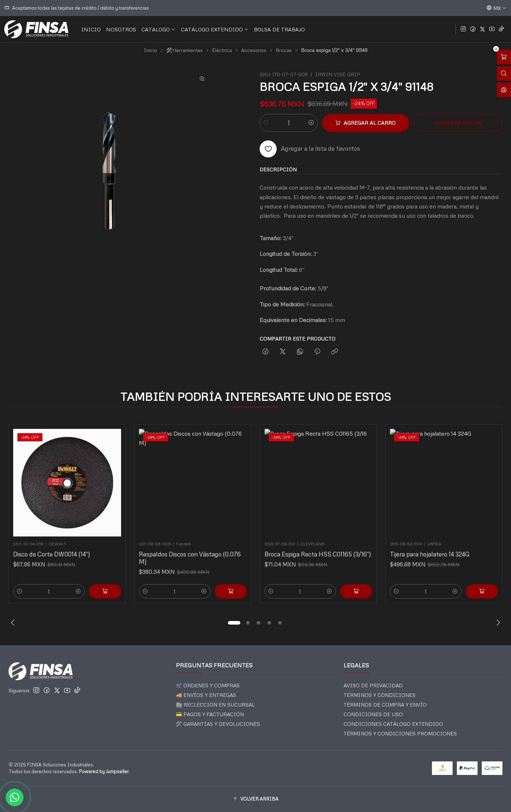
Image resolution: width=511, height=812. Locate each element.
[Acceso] (504, 90)
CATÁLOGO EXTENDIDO (215, 29)
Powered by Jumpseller (104, 771)
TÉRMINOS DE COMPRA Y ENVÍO (385, 705)
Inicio (150, 50)
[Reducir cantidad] (266, 123)
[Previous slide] (14, 623)
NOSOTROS (121, 29)
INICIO (91, 29)
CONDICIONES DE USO (373, 714)
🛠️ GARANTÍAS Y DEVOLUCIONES (218, 724)
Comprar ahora (458, 123)
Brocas (284, 50)
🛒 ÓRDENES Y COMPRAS (208, 685)
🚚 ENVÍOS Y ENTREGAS (206, 695)
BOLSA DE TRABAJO (279, 29)
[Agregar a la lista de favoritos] (310, 149)
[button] (234, 623)
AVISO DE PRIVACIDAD (373, 685)
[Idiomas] (496, 8)
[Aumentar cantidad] (311, 123)
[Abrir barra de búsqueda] (504, 74)
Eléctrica (222, 50)
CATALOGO (158, 29)
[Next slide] (497, 623)
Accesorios (254, 50)
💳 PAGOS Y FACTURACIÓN (210, 714)
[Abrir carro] (504, 57)
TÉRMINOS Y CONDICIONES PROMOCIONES (400, 733)
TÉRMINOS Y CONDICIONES (380, 695)
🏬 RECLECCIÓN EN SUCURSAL (215, 705)
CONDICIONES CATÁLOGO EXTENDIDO (393, 724)
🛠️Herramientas (184, 50)
